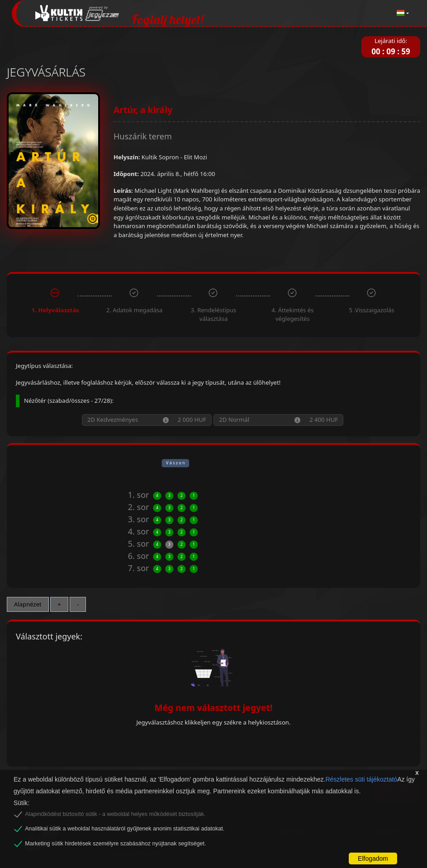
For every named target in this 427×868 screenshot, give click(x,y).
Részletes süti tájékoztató (361, 779)
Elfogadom (373, 858)
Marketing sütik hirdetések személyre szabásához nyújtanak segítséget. (115, 844)
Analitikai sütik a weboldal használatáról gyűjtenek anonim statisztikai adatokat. (125, 829)
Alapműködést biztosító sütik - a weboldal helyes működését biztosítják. (115, 814)
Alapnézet (28, 604)
